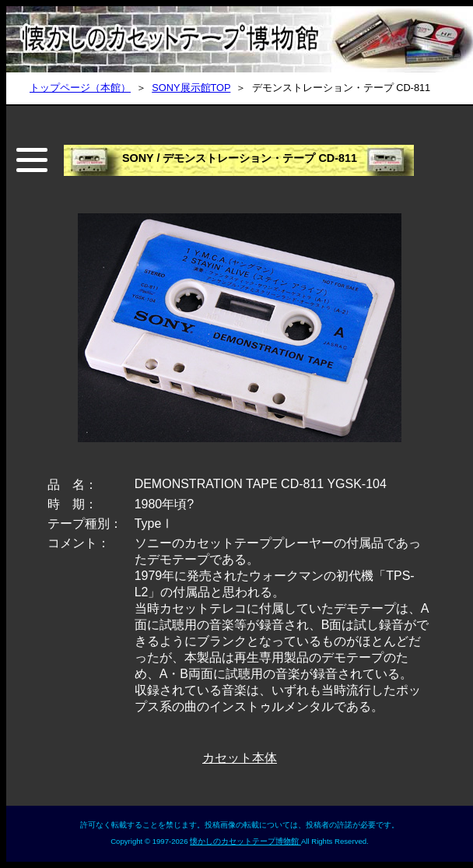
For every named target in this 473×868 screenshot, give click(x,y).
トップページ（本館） (80, 88)
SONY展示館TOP (191, 88)
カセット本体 (240, 758)
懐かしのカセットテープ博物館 (245, 841)
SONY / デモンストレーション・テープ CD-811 (240, 158)
